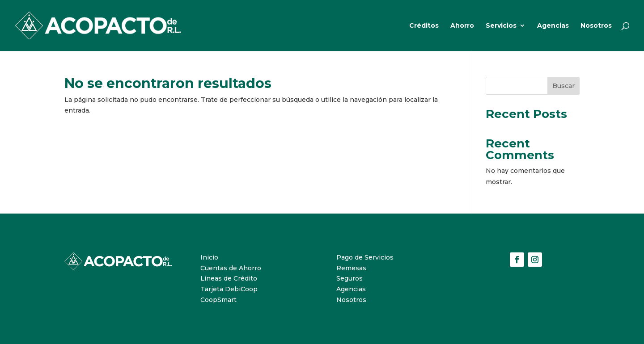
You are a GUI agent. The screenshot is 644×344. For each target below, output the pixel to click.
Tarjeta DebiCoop (229, 289)
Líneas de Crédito (229, 278)
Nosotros (596, 26)
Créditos (424, 26)
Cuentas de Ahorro (231, 268)
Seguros (350, 278)
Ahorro (462, 26)
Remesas (351, 268)
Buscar (563, 86)
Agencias (553, 26)
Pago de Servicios (365, 257)
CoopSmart (218, 300)
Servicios (501, 26)
